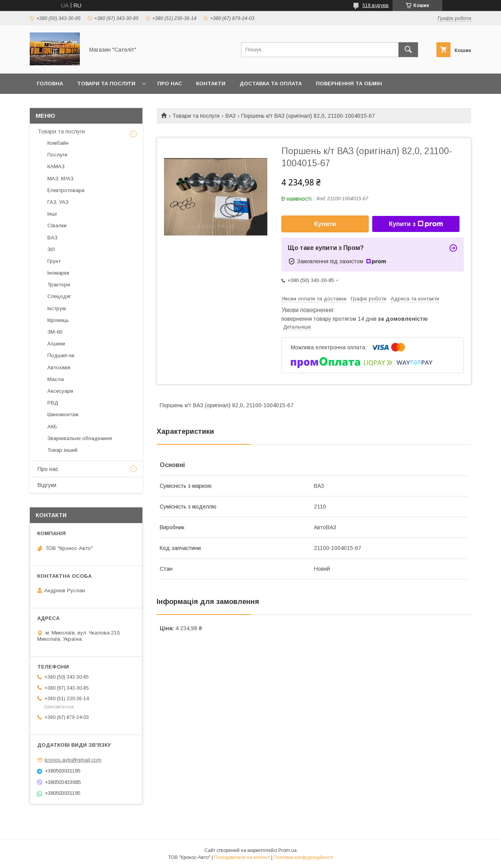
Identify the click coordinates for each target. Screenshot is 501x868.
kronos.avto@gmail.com (73, 760)
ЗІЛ (51, 249)
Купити (325, 224)
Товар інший (62, 450)
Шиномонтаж (63, 414)
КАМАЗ (56, 166)
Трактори (59, 285)
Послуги (57, 155)
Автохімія (59, 368)
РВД (53, 403)
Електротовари (66, 190)
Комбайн (58, 143)
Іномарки (58, 273)
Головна (50, 84)
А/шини (56, 344)
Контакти (211, 84)
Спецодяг (59, 296)
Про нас (170, 84)
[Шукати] (408, 50)
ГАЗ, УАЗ (58, 202)
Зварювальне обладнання (80, 438)
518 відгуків (376, 5)
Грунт (54, 261)
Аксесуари (60, 391)
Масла (56, 379)
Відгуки (47, 485)
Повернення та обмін (349, 84)
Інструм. (57, 308)
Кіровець (58, 320)
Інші (52, 214)
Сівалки (57, 226)
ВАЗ (231, 116)
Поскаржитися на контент (242, 857)
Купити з (416, 224)
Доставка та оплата (271, 84)
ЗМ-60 (55, 332)
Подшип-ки (61, 355)
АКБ (52, 427)
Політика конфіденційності (303, 857)
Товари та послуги (106, 84)
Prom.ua (287, 850)
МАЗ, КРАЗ (60, 179)
